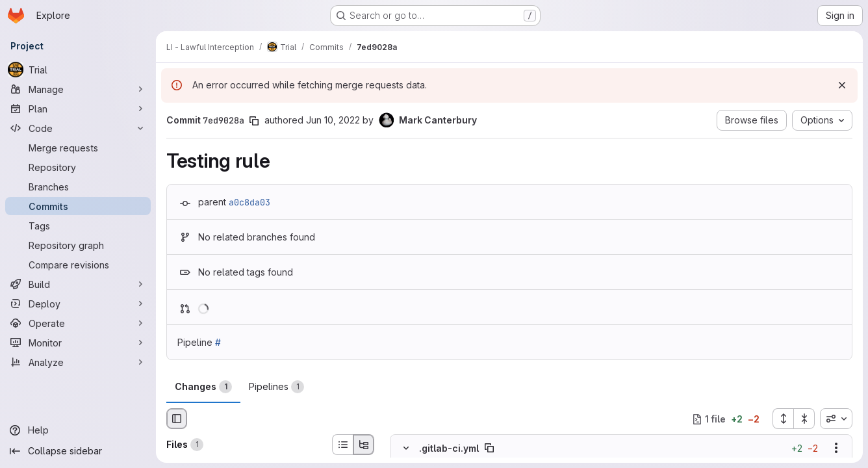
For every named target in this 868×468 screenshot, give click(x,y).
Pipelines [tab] (276, 387)
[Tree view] (364, 445)
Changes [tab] (203, 387)
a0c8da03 (249, 202)
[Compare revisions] (78, 265)
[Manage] (78, 89)
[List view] (342, 445)
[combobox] (836, 419)
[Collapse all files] (804, 419)
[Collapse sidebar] (78, 451)
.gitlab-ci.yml (449, 448)
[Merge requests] (78, 148)
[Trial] (78, 70)
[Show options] (836, 448)
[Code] (78, 128)
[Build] (78, 284)
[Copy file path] (489, 448)
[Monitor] (78, 343)
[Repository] (78, 167)
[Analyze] (78, 362)
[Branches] (78, 187)
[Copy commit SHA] (254, 121)
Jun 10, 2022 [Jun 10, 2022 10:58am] (333, 120)
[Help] (78, 430)
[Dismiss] (842, 85)
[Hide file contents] (406, 448)
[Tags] (78, 226)
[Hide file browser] (177, 419)
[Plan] (78, 109)
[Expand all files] (783, 419)
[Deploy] (78, 304)
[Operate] (78, 323)
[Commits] (78, 206)
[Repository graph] (78, 245)
